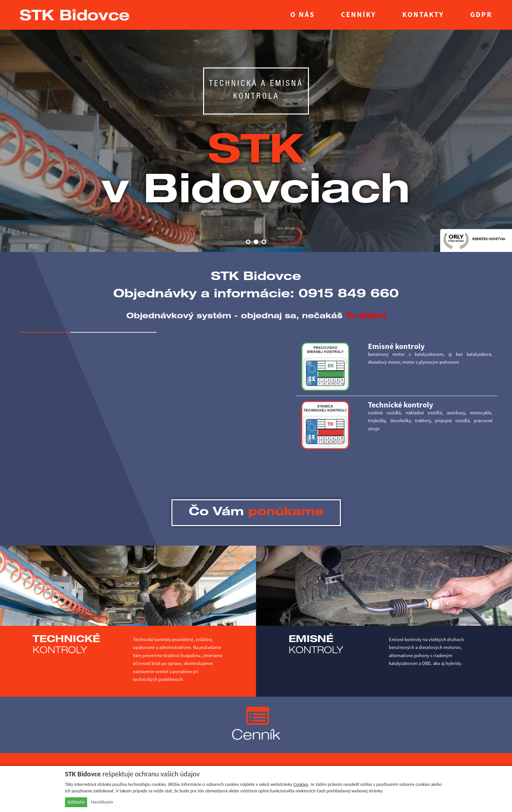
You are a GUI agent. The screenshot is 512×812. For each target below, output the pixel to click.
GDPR (481, 14)
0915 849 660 (349, 295)
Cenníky (359, 14)
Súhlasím (76, 802)
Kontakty (423, 14)
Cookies (301, 784)
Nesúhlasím (102, 802)
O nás (303, 14)
